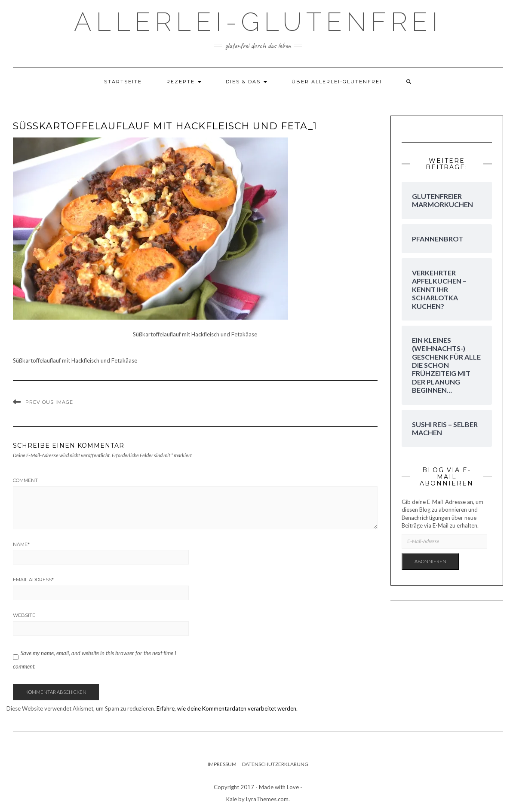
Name (21, 544)
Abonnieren (430, 561)
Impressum (222, 764)
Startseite (123, 82)
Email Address (33, 580)
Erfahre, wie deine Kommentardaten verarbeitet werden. (227, 708)
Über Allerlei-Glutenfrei (337, 82)
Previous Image (49, 402)
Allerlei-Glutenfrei (258, 22)
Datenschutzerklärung (275, 764)
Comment (25, 480)
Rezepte (184, 82)
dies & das (246, 82)
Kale (232, 799)
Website (24, 615)
